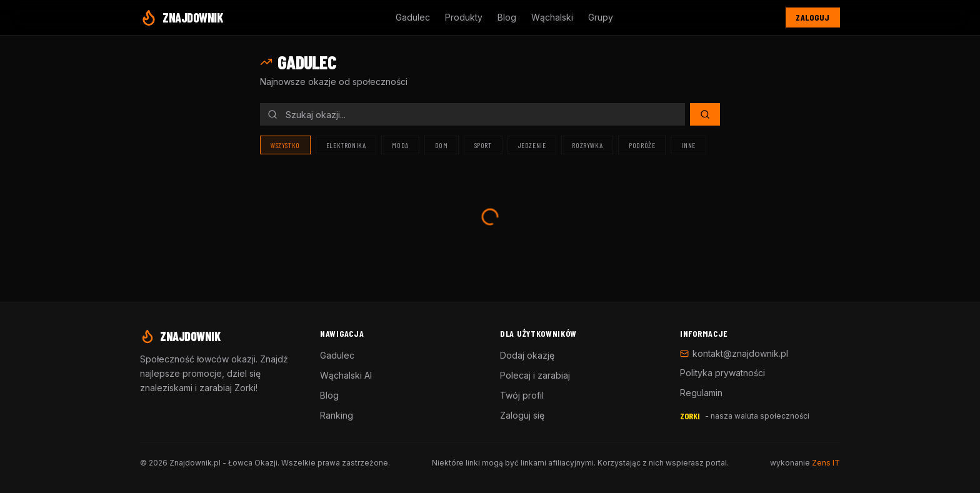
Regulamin (701, 393)
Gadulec (413, 17)
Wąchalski (552, 17)
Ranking (337, 415)
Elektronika (346, 145)
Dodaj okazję (527, 355)
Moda (400, 145)
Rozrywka (587, 145)
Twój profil (522, 395)
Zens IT (826, 463)
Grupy (601, 17)
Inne (688, 145)
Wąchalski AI (346, 375)
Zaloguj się (522, 415)
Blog (507, 17)
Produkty (464, 17)
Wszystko (285, 145)
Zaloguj (813, 17)
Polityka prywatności (722, 373)
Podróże (642, 145)
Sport (483, 145)
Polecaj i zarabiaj (535, 375)
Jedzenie (532, 145)
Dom (442, 145)
